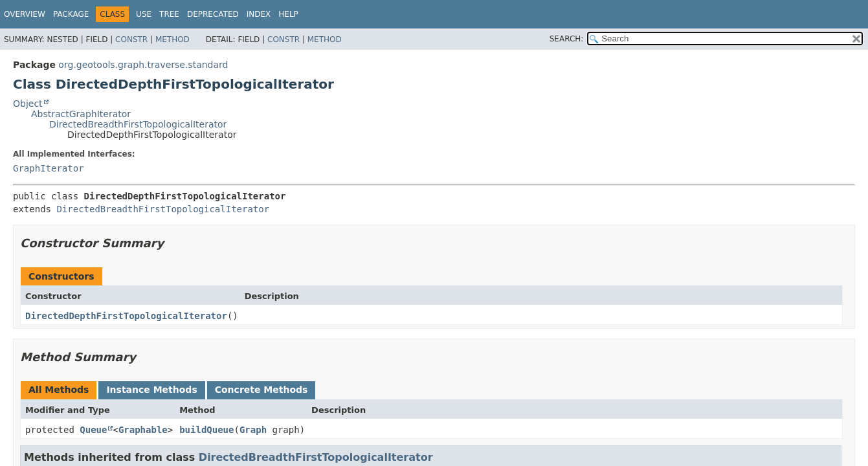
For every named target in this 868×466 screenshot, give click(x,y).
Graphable (143, 430)
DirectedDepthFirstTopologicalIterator (126, 316)
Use (144, 14)
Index (259, 14)
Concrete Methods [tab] (262, 390)
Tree (169, 14)
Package (71, 14)
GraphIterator (49, 168)
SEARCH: (567, 39)
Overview (25, 14)
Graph (253, 430)
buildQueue (206, 430)
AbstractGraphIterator (81, 114)
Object (28, 104)
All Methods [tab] (59, 390)
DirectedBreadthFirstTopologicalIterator (138, 124)
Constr (131, 39)
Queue (93, 430)
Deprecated (213, 14)
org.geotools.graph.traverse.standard (143, 65)
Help (288, 14)
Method (172, 39)
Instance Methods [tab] (151, 390)
